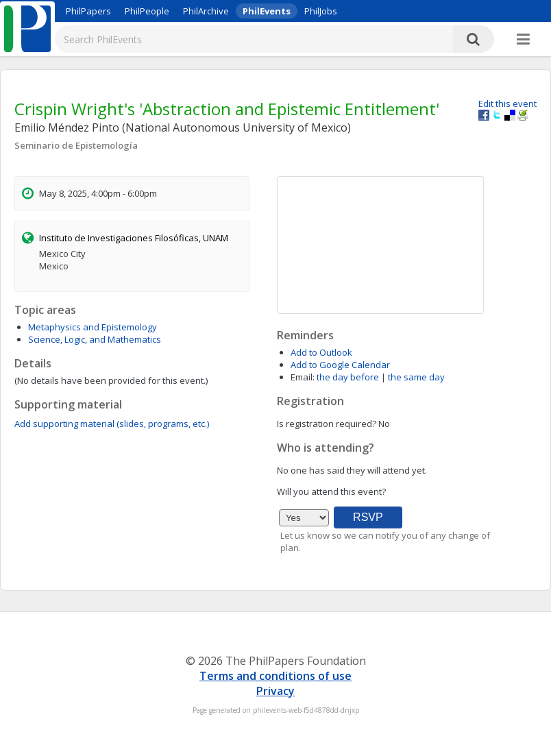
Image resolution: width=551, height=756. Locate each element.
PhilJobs (321, 11)
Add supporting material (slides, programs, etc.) (112, 424)
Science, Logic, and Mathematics (95, 339)
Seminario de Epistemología (76, 145)
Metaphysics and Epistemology (93, 327)
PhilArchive (206, 11)
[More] (523, 40)
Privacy (275, 691)
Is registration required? (327, 424)
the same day (416, 377)
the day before (348, 377)
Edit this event (507, 103)
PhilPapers (88, 11)
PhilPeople (147, 11)
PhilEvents (267, 11)
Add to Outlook (321, 352)
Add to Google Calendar (340, 365)
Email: (303, 377)
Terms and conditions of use (275, 676)
